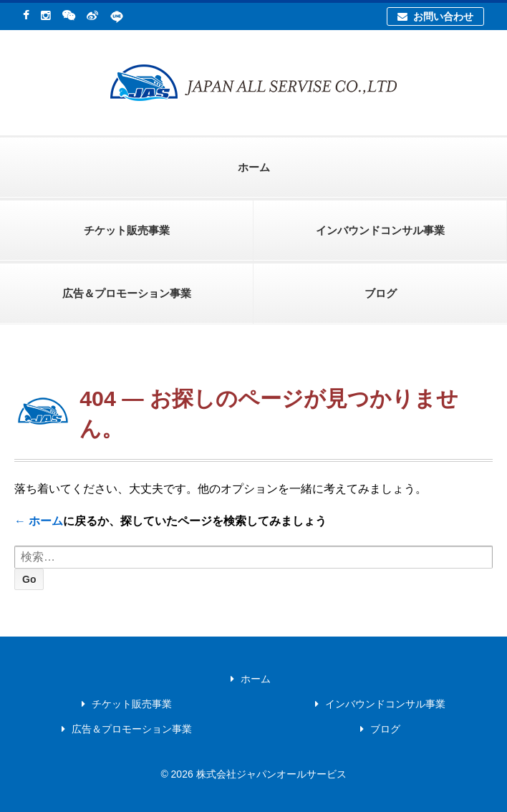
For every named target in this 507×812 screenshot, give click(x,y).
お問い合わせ (435, 16)
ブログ (381, 293)
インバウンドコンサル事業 (380, 230)
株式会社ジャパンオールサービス (270, 774)
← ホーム (39, 521)
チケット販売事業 (127, 230)
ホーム (254, 167)
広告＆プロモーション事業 (127, 293)
